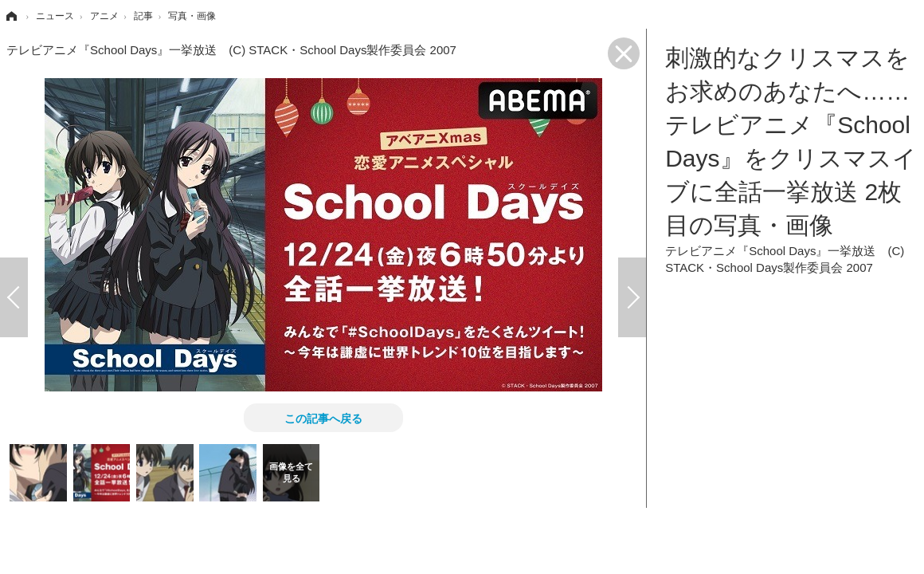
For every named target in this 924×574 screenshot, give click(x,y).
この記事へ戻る (323, 418)
